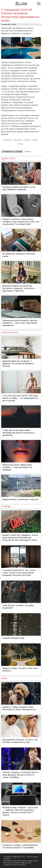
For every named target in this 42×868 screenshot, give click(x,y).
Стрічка (28, 152)
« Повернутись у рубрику (12, 152)
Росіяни (28, 140)
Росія (21, 144)
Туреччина (8, 140)
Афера (35, 140)
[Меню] (39, 4)
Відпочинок (18, 140)
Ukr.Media (6, 73)
